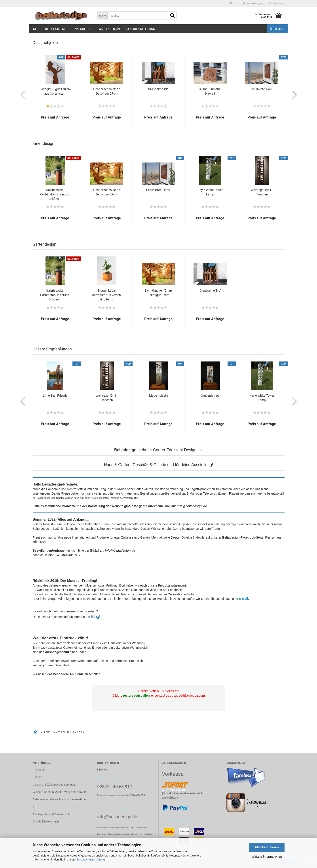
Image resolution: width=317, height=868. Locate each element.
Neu (36, 29)
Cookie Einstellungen (46, 821)
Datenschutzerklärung (91, 859)
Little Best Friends (55, 396)
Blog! (96, 617)
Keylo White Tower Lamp (210, 192)
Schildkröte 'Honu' (262, 89)
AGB (35, 807)
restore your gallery (137, 696)
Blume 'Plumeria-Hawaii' (210, 91)
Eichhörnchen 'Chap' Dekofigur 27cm (107, 91)
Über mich (277, 29)
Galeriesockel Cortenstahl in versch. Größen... (55, 194)
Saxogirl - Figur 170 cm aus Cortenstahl (55, 91)
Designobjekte (56, 29)
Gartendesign (109, 29)
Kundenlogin (252, 3)
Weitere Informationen (267, 857)
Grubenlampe (210, 396)
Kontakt (38, 777)
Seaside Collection (141, 29)
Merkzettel (276, 3)
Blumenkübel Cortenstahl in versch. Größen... (107, 295)
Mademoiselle (158, 396)
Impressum (40, 770)
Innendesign (83, 29)
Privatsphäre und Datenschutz (51, 814)
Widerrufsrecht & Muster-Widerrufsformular (60, 792)
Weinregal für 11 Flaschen (262, 192)
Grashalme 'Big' (158, 89)
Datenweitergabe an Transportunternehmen (60, 799)
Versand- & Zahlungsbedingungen (54, 785)
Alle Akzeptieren (267, 847)
